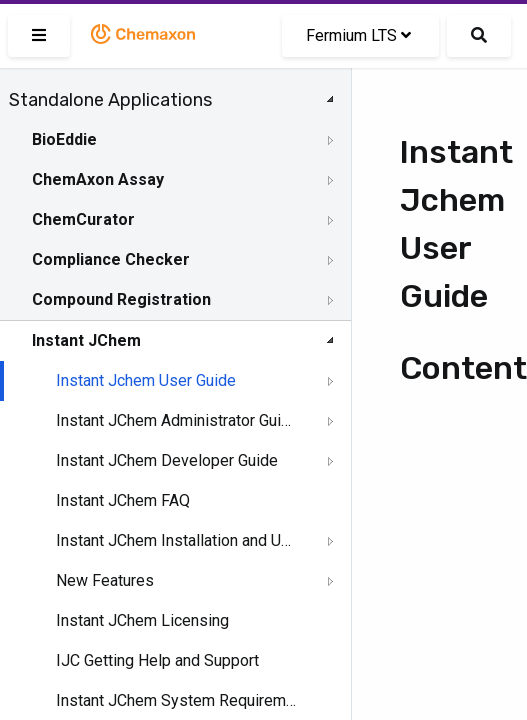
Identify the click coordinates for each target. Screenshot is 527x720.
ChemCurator (83, 219)
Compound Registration (121, 299)
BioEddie (64, 139)
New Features (105, 580)
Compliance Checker (111, 259)
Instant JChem (86, 340)
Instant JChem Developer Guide (167, 460)
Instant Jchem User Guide (146, 380)
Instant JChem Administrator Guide (177, 420)
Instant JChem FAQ (123, 500)
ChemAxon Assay (98, 179)
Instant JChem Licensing (142, 620)
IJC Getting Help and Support (157, 660)
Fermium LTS (358, 35)
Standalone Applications (110, 100)
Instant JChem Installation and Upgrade (177, 540)
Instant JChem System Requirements (177, 700)
